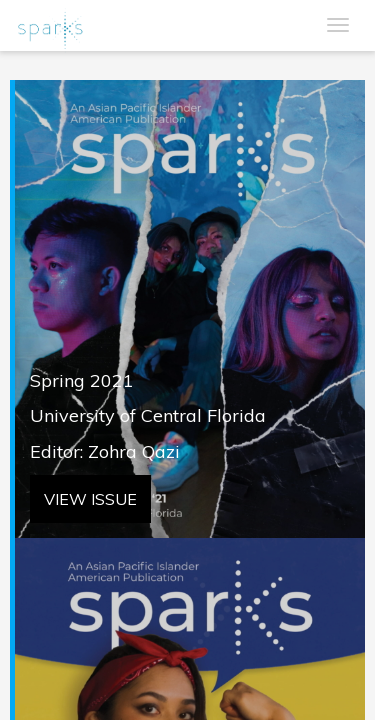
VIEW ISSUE (90, 499)
